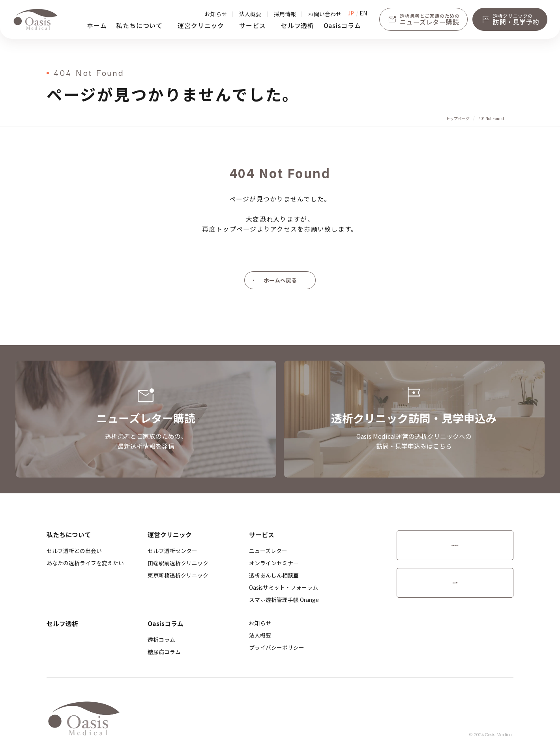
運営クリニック (201, 25)
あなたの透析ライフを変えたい (85, 563)
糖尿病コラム (164, 652)
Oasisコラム (342, 25)
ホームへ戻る (280, 280)
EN (363, 13)
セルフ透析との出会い (74, 551)
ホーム (97, 25)
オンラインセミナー (274, 563)
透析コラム (161, 639)
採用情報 (285, 14)
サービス (252, 25)
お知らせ (216, 14)
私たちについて (139, 25)
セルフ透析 (298, 25)
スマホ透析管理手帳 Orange (284, 600)
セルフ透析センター (172, 551)
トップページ (458, 118)
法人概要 (250, 14)
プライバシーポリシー (277, 647)
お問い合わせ (325, 14)
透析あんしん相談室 (274, 575)
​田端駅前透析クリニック (178, 563)
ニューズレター (268, 551)
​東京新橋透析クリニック (178, 575)
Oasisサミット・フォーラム (284, 587)
